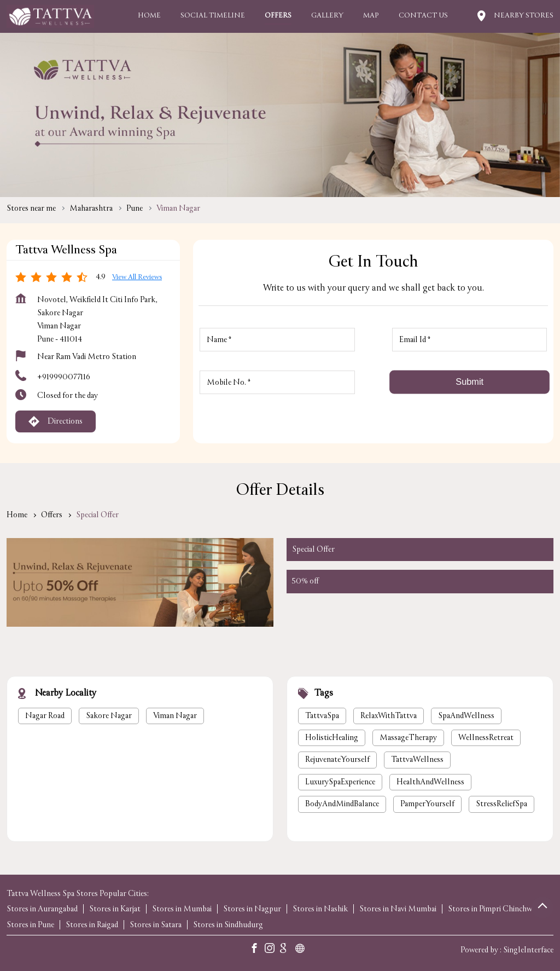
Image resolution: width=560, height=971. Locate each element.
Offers (52, 515)
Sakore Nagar (109, 716)
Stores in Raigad (92, 925)
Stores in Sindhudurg (228, 925)
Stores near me (31, 208)
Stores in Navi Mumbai (398, 909)
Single (528, 950)
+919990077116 (64, 377)
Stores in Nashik (320, 909)
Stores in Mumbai (182, 909)
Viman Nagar (175, 716)
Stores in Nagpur (252, 909)
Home (17, 515)
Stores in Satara (156, 925)
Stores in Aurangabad (42, 909)
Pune (135, 208)
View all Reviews (137, 277)
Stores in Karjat (115, 909)
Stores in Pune (30, 925)
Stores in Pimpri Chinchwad (494, 909)
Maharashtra (91, 208)
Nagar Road (45, 716)
